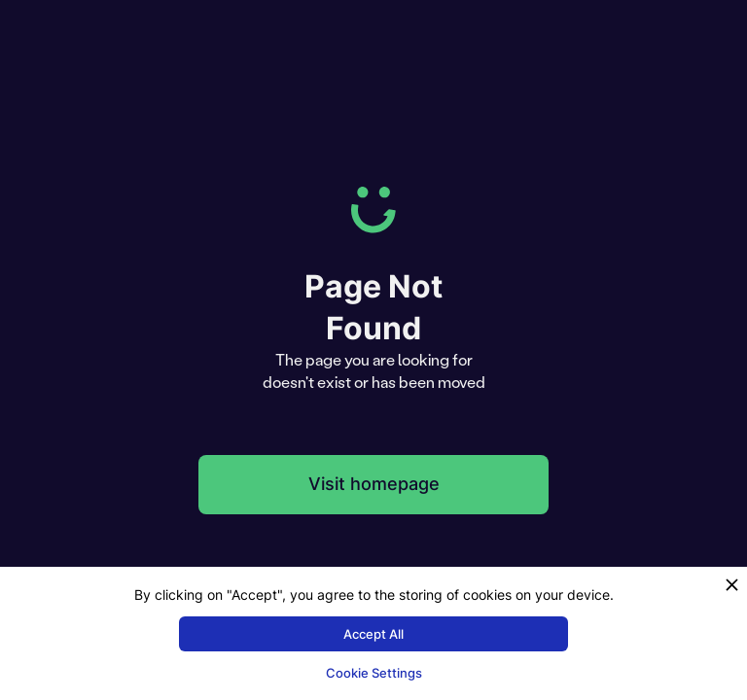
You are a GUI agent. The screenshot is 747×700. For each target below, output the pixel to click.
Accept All (373, 634)
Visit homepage (374, 484)
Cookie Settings (374, 673)
